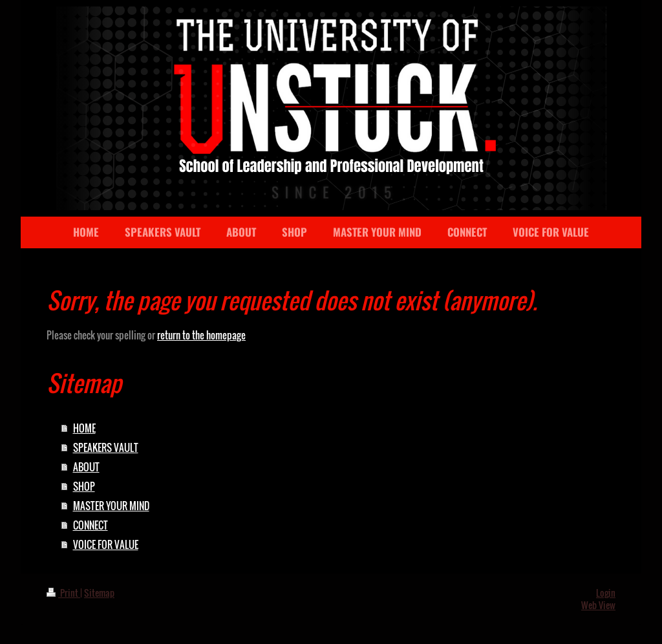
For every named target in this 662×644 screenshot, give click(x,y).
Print (63, 593)
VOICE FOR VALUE (106, 544)
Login (606, 593)
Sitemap (99, 593)
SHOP (84, 486)
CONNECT (91, 525)
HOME (84, 428)
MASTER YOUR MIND (111, 506)
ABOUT (86, 467)
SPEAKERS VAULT (106, 447)
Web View (598, 605)
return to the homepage (201, 335)
